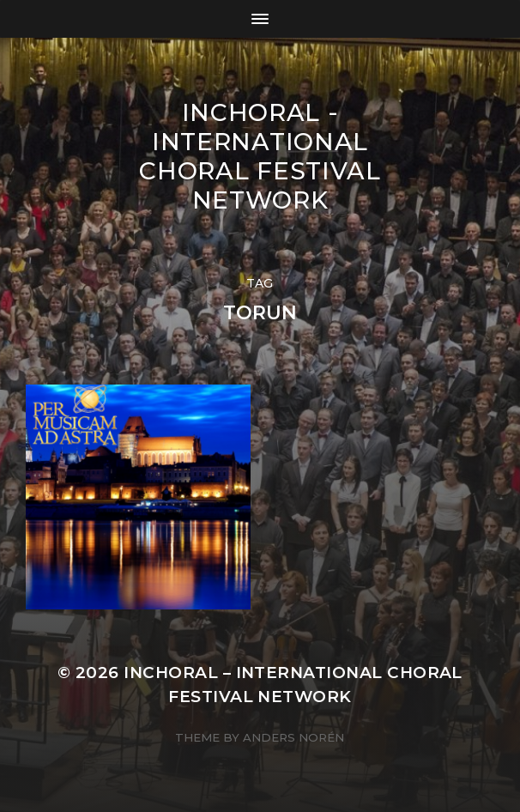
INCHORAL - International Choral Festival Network (260, 156)
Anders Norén (293, 737)
